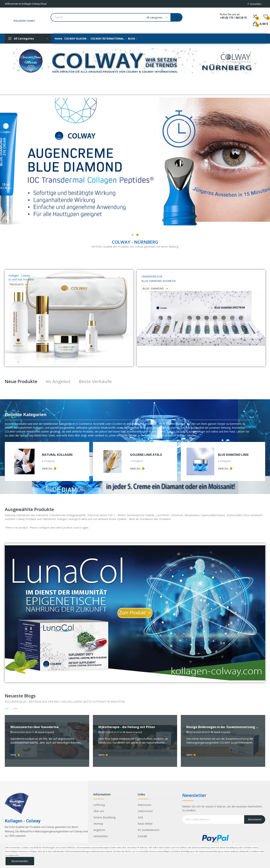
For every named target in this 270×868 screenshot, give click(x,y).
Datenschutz (145, 811)
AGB (140, 817)
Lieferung (99, 805)
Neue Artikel (145, 824)
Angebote (99, 830)
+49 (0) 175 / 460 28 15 (233, 18)
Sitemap (98, 824)
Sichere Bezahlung (104, 817)
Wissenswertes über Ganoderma (34, 727)
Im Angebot (58, 381)
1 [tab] (133, 235)
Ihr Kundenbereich (149, 830)
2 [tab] (137, 235)
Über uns (99, 811)
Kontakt (142, 836)
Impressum (145, 805)
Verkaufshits (101, 836)
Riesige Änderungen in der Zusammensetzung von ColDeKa (223, 727)
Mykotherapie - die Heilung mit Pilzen (127, 727)
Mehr (15, 755)
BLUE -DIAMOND (154, 288)
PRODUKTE (17, 284)
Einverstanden (20, 861)
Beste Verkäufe (95, 381)
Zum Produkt (132, 613)
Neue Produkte (21, 381)
